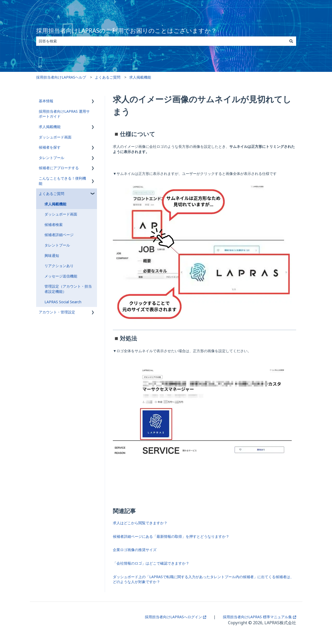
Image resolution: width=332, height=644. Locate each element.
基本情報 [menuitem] (46, 101)
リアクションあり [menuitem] (59, 266)
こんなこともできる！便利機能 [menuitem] (62, 181)
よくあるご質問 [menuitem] (51, 194)
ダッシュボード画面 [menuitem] (55, 137)
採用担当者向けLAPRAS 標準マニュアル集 (259, 617)
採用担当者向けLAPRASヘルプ (61, 77)
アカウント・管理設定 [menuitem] (57, 312)
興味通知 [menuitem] (52, 255)
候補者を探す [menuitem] (50, 147)
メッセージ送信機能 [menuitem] (61, 276)
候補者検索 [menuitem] (54, 225)
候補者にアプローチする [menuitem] (59, 168)
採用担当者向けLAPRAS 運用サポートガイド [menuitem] (64, 114)
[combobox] (161, 41)
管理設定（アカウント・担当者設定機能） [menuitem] (68, 289)
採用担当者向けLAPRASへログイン (175, 617)
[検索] (291, 41)
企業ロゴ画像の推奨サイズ (135, 550)
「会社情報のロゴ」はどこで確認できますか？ (151, 563)
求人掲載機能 (140, 77)
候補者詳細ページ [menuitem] (59, 235)
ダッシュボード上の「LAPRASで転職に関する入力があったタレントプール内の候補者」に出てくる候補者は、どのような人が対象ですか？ (203, 579)
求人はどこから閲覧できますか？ (140, 523)
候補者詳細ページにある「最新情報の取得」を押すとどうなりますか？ (171, 536)
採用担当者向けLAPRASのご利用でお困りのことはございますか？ (126, 30)
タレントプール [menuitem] (51, 158)
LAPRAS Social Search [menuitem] (63, 302)
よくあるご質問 (108, 77)
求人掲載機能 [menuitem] (50, 127)
